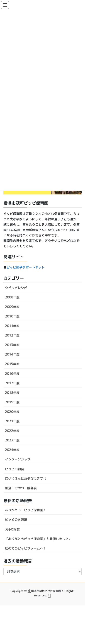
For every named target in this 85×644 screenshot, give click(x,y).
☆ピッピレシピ (16, 288)
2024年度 (12, 450)
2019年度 (12, 402)
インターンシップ (18, 459)
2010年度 (12, 316)
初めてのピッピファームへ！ (26, 548)
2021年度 (12, 421)
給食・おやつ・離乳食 (21, 488)
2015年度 (12, 364)
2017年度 (12, 383)
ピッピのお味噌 (16, 519)
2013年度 (12, 345)
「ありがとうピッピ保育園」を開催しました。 (38, 539)
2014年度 (12, 354)
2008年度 (12, 297)
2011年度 (12, 326)
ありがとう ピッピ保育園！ (26, 510)
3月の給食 (12, 529)
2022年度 (12, 431)
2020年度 (12, 412)
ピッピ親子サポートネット (26, 267)
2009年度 (12, 307)
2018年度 (12, 393)
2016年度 (12, 374)
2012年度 (12, 335)
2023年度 (12, 440)
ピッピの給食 (15, 469)
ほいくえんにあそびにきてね (26, 478)
